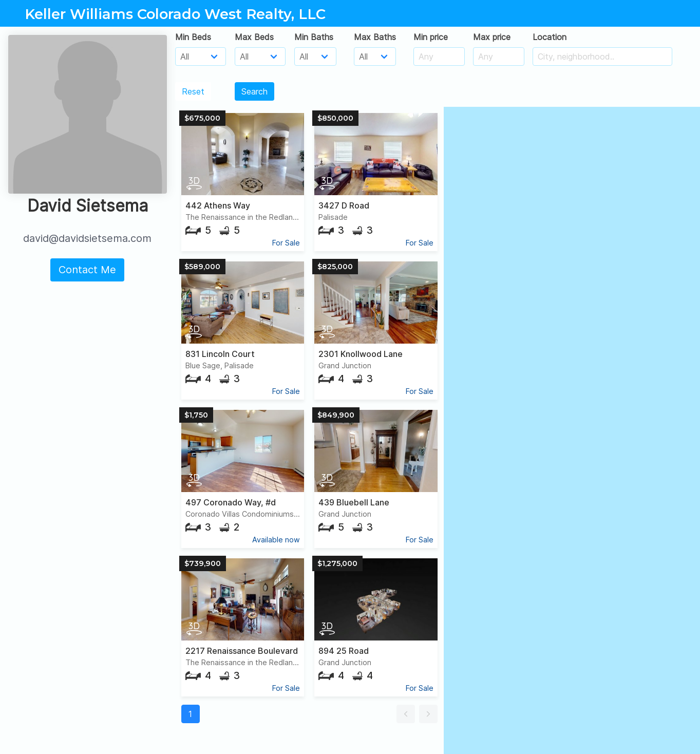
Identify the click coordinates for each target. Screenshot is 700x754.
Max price (492, 37)
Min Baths (314, 37)
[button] (406, 714)
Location (550, 37)
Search (254, 91)
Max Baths (375, 37)
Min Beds (193, 37)
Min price (431, 37)
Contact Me (87, 270)
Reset (193, 91)
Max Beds (254, 37)
